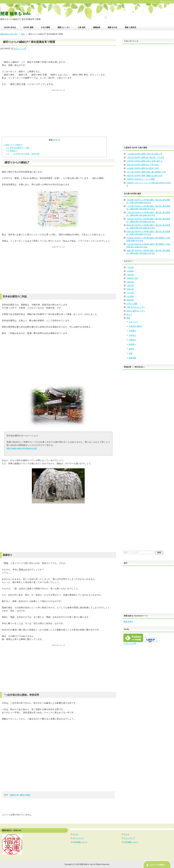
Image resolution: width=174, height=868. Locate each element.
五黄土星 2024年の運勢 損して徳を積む (143, 165)
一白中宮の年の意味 (16, 695)
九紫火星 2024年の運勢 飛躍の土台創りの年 (144, 176)
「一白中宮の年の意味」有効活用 (23, 154)
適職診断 (97, 27)
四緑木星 (130, 300)
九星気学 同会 (132, 278)
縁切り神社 (25, 795)
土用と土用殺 (132, 304)
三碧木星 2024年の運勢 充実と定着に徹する (144, 161)
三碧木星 (130, 275)
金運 (131, 353)
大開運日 (132, 331)
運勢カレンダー (64, 27)
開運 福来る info (15, 14)
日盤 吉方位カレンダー (136, 307)
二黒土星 (130, 286)
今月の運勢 (45, 27)
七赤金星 (130, 271)
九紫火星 (130, 282)
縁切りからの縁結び (13, 145)
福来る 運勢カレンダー (136, 311)
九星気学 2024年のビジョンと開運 (140, 179)
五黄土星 (130, 289)
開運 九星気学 (130, 27)
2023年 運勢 (28, 27)
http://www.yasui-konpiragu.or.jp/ (22, 448)
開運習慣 (132, 358)
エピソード (20, 49)
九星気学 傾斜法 (135, 326)
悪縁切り (12, 151)
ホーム (76, 834)
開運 (128, 318)
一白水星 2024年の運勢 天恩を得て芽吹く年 (144, 154)
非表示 (56, 140)
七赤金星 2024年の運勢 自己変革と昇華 (143, 168)
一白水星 (130, 267)
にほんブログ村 (130, 643)
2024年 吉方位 (10, 27)
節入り (129, 314)
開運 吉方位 (113, 27)
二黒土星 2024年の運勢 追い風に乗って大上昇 (145, 157)
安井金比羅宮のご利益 (18, 148)
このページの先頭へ (157, 865)
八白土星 (130, 293)
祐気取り (132, 344)
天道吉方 (132, 335)
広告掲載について (80, 842)
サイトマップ (78, 838)
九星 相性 (82, 27)
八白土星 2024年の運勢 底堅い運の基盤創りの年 (146, 172)
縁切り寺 (14, 795)
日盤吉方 (132, 340)
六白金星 (130, 296)
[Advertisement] (58, 113)
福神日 (131, 349)
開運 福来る (128, 622)
